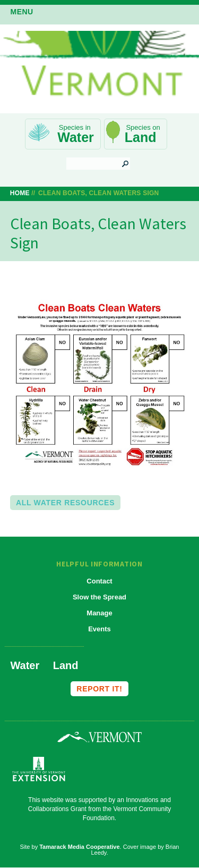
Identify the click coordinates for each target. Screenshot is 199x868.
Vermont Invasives (99, 67)
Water (76, 137)
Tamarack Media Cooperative (79, 847)
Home (20, 193)
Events (99, 629)
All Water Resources (65, 503)
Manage (99, 613)
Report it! (99, 689)
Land (141, 137)
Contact (99, 581)
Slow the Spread (99, 597)
